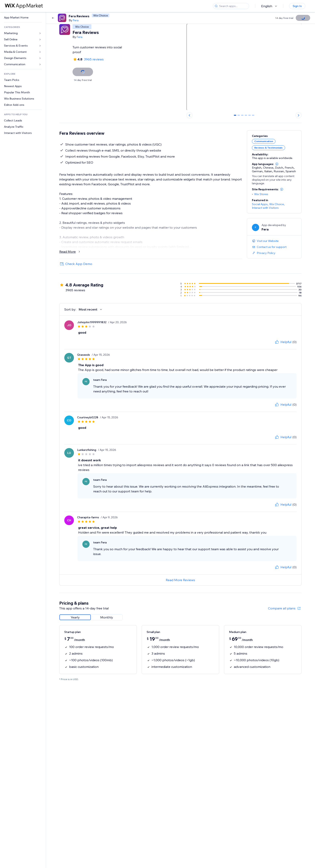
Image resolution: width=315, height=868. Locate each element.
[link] (23, 18)
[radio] (75, 617)
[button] (277, 164)
